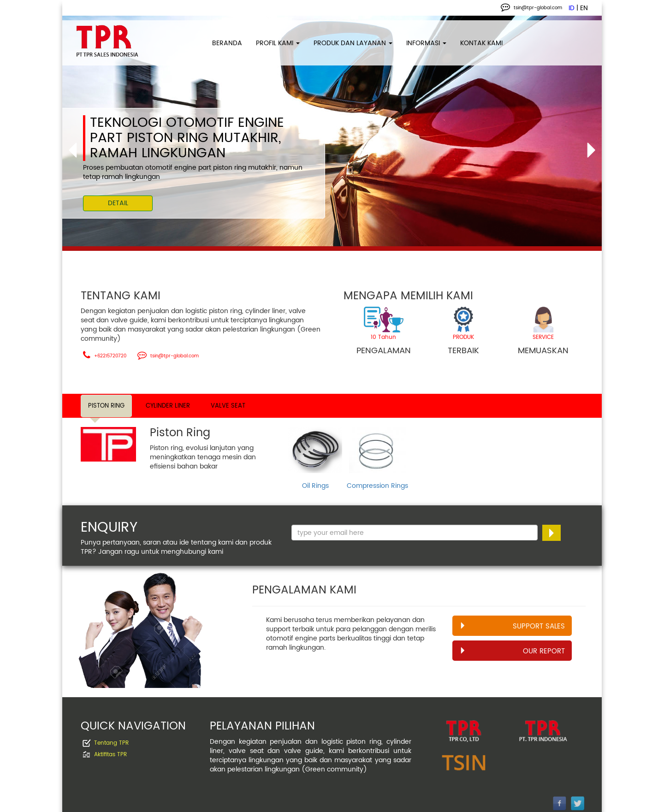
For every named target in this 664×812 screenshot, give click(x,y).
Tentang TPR (111, 743)
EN (584, 8)
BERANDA (227, 43)
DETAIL (118, 203)
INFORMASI (426, 43)
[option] (332, 131)
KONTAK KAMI (481, 43)
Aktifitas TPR (110, 755)
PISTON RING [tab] (106, 406)
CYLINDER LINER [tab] (168, 406)
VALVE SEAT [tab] (228, 406)
